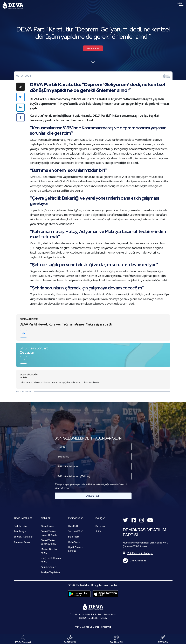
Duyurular (100, 526)
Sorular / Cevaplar (23, 537)
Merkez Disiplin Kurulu (49, 551)
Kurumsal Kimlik (22, 542)
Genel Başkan (48, 526)
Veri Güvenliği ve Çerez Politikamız (93, 627)
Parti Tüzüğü (20, 526)
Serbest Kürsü (76, 531)
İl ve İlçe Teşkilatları (50, 572)
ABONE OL (93, 496)
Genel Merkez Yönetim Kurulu (49, 542)
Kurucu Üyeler (48, 567)
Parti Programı (21, 531)
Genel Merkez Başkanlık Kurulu (49, 533)
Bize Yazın (73, 537)
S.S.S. (98, 531)
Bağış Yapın (74, 542)
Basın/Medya (93, 48)
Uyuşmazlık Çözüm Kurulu (51, 560)
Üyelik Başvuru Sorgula (75, 549)
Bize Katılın (74, 526)
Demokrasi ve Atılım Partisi (13, 5)
